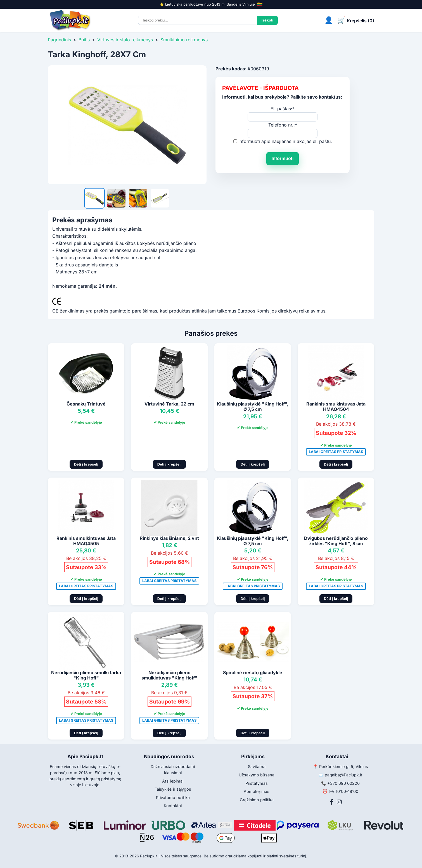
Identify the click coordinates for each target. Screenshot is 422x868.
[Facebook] (332, 802)
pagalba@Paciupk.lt (343, 775)
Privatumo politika (173, 797)
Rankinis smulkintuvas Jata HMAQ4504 (336, 406)
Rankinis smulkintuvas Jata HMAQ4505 (86, 541)
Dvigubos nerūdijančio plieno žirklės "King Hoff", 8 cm (336, 541)
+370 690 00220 (343, 783)
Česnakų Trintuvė (86, 404)
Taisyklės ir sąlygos (173, 789)
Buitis (84, 40)
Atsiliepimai (173, 781)
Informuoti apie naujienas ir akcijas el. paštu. (285, 141)
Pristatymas (257, 783)
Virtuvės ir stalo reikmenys (125, 40)
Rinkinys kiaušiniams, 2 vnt (169, 538)
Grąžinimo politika (257, 800)
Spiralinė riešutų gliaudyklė (253, 673)
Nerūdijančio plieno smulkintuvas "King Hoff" (169, 675)
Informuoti (282, 158)
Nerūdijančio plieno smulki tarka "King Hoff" (86, 675)
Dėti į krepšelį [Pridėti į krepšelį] (86, 464)
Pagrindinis (59, 40)
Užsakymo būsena (257, 775)
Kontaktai (173, 806)
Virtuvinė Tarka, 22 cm (169, 404)
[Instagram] (339, 802)
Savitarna (257, 766)
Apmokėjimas (257, 791)
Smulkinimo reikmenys (184, 40)
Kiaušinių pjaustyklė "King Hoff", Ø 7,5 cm (253, 406)
